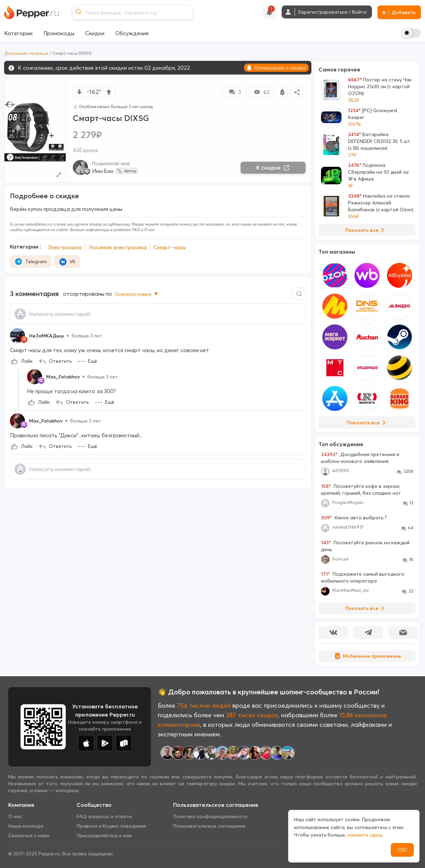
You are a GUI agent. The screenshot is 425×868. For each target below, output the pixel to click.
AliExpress (86, 150)
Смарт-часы (170, 247)
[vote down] (79, 92)
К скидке (273, 168)
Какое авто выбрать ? (354, 518)
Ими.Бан (103, 171)
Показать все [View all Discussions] (366, 608)
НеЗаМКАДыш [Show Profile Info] (47, 336)
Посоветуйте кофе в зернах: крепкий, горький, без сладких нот (361, 490)
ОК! (402, 850)
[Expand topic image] (58, 175)
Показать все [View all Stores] (367, 423)
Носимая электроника (118, 247)
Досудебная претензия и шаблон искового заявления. (360, 458)
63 (261, 92)
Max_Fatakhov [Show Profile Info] (63, 377)
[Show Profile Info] (17, 336)
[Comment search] (299, 293)
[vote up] (109, 92)
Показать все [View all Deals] (366, 230)
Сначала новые (137, 294)
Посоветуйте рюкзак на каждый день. (365, 546)
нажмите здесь (365, 835)
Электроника (65, 247)
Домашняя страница (26, 53)
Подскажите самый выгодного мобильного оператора (363, 577)
